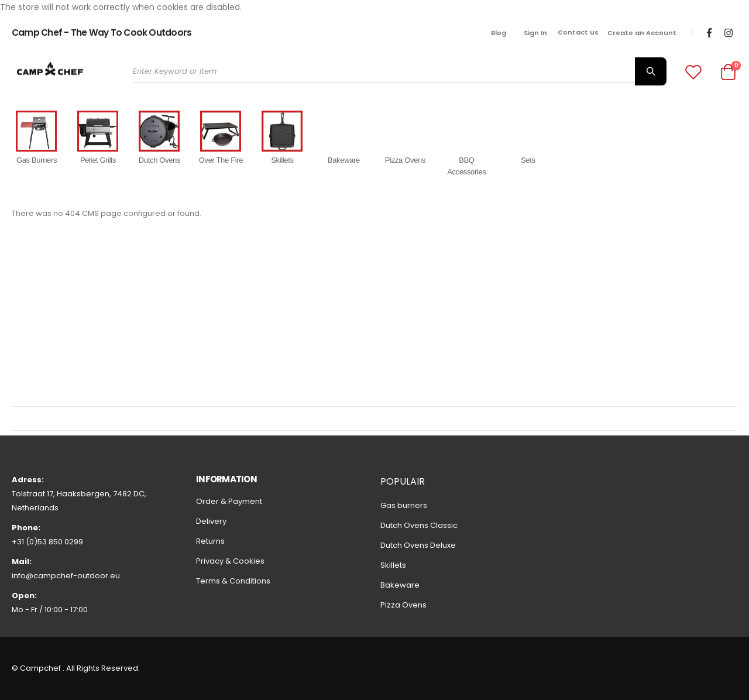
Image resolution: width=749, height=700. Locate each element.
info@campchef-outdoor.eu (66, 576)
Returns (210, 541)
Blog (499, 33)
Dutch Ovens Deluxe (418, 545)
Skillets (393, 565)
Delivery (211, 521)
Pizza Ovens (403, 605)
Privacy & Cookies (230, 561)
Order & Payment (229, 501)
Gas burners (404, 505)
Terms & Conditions (233, 581)
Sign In (535, 33)
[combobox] (399, 71)
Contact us (578, 32)
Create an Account (642, 33)
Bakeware (400, 585)
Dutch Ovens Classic (419, 525)
